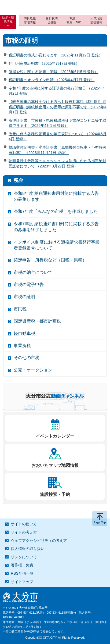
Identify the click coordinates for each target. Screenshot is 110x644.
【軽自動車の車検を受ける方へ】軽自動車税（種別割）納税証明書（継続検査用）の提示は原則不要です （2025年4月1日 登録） (58, 107)
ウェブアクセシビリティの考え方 (39, 541)
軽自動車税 (24, 333)
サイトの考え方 (24, 532)
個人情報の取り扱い (28, 549)
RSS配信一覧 (22, 573)
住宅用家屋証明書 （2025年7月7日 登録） (44, 63)
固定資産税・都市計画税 (37, 321)
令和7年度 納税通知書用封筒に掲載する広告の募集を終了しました (56, 227)
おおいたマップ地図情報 (55, 465)
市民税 (20, 309)
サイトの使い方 (24, 524)
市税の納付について (33, 272)
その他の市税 (27, 358)
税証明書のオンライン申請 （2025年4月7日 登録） (52, 80)
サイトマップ (22, 582)
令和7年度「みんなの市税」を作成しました (56, 211)
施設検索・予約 (55, 494)
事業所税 (22, 346)
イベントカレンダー (55, 436)
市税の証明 (24, 297)
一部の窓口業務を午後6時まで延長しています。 (34, 631)
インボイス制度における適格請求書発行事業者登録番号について (57, 245)
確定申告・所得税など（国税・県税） (50, 260)
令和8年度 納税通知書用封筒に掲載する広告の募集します (56, 196)
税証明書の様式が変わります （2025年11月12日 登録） (56, 55)
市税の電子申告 (29, 285)
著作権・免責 (22, 565)
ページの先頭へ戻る (100, 518)
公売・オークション (33, 370)
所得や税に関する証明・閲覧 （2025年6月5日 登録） (54, 72)
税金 (19, 180)
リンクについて (24, 557)
